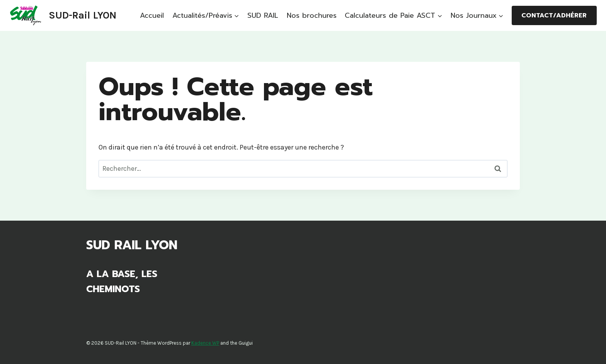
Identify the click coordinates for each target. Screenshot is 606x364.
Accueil (152, 15)
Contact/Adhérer (554, 15)
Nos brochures (312, 15)
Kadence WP (205, 343)
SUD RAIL (263, 15)
